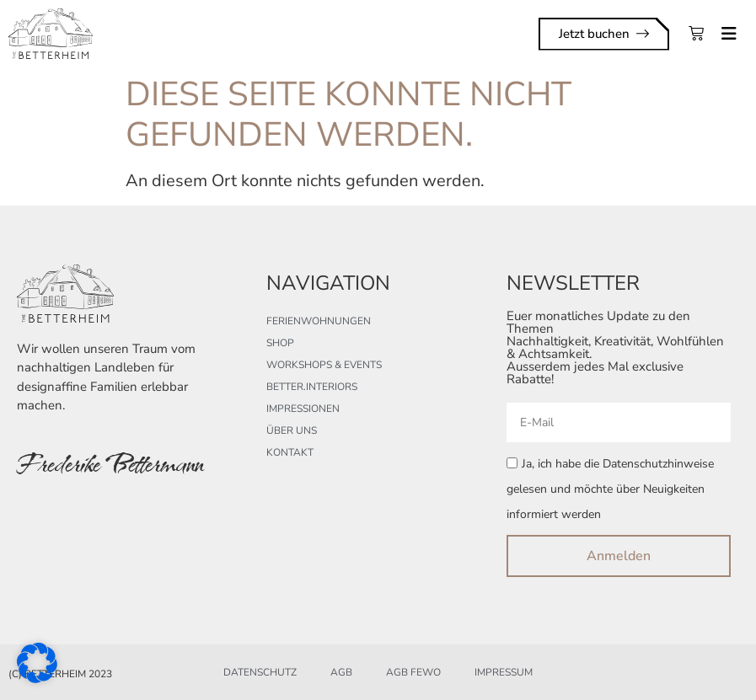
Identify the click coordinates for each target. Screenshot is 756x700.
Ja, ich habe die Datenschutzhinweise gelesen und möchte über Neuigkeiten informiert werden (610, 490)
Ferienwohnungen (319, 321)
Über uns (292, 430)
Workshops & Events (324, 365)
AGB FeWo (413, 672)
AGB (341, 672)
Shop (280, 343)
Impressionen (303, 409)
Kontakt (290, 452)
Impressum (504, 672)
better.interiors (312, 387)
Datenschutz (260, 672)
